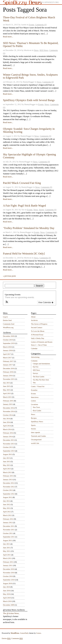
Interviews (35, 397)
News (36, 50)
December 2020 (9, 336)
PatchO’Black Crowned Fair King (22, 183)
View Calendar (46, 302)
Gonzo (39, 633)
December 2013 (9, 440)
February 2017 (8, 361)
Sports (42, 210)
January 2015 (8, 404)
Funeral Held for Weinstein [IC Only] (24, 254)
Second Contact (37, 327)
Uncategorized (36, 439)
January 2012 (8, 522)
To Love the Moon (38, 331)
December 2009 (9, 605)
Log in (5, 317)
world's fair (35, 443)
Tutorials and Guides (39, 436)
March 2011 (7, 558)
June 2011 (7, 548)
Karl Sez (36, 367)
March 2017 (7, 358)
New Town (36, 407)
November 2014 (9, 411)
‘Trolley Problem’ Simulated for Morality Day (29, 228)
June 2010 (7, 591)
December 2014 (9, 408)
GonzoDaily (24, 633)
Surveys (35, 373)
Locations (35, 404)
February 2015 (8, 401)
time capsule (36, 432)
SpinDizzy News (37, 422)
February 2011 (8, 562)
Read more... (8, 37)
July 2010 (6, 587)
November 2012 (9, 487)
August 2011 (8, 540)
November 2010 (9, 573)
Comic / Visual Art (38, 386)
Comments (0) (41, 25)
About (33, 317)
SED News (44, 50)
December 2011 (9, 526)
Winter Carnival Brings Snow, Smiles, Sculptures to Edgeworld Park (30, 76)
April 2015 (7, 393)
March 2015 (7, 397)
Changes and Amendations (41, 364)
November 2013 (9, 444)
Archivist (34, 320)
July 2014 (6, 419)
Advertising (35, 357)
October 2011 (8, 533)
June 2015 (7, 386)
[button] (7, 302)
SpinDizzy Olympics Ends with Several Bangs (29, 100)
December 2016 (9, 368)
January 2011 (8, 565)
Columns (34, 361)
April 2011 (7, 555)
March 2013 (7, 472)
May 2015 (7, 390)
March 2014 (7, 429)
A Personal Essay (37, 335)
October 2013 (8, 447)
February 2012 (8, 519)
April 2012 (7, 512)
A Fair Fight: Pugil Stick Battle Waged (24, 206)
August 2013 (8, 454)
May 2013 (7, 465)
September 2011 (9, 537)
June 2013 (7, 461)
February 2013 (8, 476)
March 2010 (7, 601)
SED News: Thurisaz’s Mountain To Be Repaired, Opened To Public (31, 45)
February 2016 (8, 372)
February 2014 (8, 433)
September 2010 (9, 580)
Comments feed (9, 324)
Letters (34, 401)
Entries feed (7, 320)
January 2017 (8, 365)
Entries (6, 638)
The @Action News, (11, 613)
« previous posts (9, 276)
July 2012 (6, 501)
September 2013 (9, 451)
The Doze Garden (39, 377)
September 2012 (9, 494)
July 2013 (6, 458)
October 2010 (8, 576)
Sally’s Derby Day (38, 338)
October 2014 (8, 415)
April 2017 (7, 354)
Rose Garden (37, 411)
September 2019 (9, 343)
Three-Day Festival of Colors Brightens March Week (29, 19)
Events (31, 25)
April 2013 (7, 469)
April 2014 (7, 426)
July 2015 (6, 383)
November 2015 (9, 379)
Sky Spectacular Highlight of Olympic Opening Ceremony (29, 156)
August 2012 (8, 497)
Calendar (34, 348)
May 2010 (7, 594)
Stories (34, 429)
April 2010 (7, 598)
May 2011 (7, 551)
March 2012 (7, 515)
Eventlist (34, 390)
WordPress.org (8, 327)
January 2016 (8, 376)
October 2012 (8, 490)
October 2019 (8, 340)
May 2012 (7, 508)
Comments (17, 638)
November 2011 (9, 530)
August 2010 (8, 583)
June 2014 (7, 422)
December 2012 (9, 483)
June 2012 (7, 504)
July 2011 (6, 544)
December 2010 (9, 569)
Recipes (34, 418)
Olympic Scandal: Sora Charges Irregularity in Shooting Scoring (29, 130)
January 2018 (8, 350)
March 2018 (7, 347)
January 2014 (8, 436)
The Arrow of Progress (39, 324)
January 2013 (8, 479)
